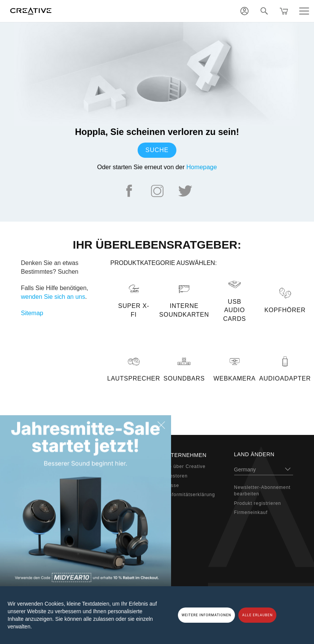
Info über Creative (184, 466)
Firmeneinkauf (251, 512)
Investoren (175, 476)
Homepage (201, 167)
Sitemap (32, 313)
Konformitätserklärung (189, 495)
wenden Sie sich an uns (53, 297)
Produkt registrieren (258, 503)
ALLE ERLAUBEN (257, 615)
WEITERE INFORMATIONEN (207, 615)
